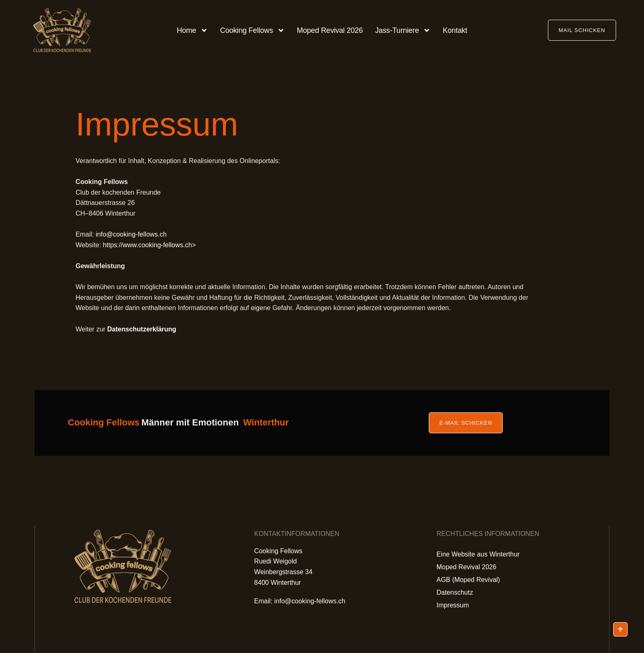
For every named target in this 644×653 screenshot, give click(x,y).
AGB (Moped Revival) (468, 580)
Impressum (453, 605)
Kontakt (455, 30)
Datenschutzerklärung (142, 329)
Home (192, 30)
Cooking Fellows (252, 30)
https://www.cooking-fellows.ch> (149, 245)
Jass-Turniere (403, 30)
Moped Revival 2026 (330, 30)
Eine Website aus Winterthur (478, 554)
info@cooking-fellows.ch (131, 234)
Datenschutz (455, 592)
